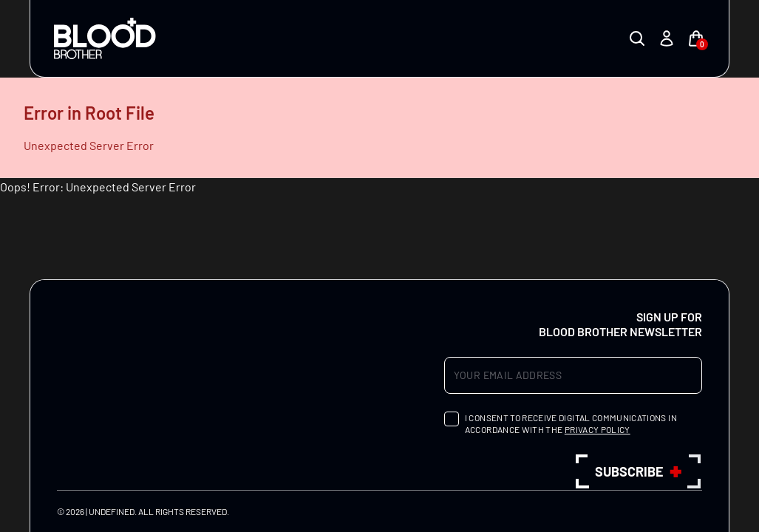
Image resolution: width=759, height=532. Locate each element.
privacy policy (598, 429)
